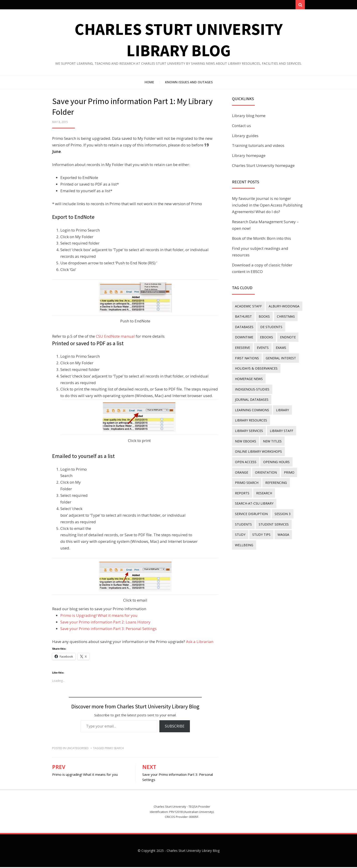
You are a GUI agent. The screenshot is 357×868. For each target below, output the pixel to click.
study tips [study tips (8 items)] (261, 526)
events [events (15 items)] (262, 347)
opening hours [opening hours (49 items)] (276, 456)
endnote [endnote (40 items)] (287, 337)
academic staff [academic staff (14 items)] (248, 307)
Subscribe (175, 727)
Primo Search (114, 749)
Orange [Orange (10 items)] (241, 466)
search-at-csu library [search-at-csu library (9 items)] (254, 496)
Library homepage (249, 156)
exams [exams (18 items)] (280, 347)
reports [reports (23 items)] (242, 486)
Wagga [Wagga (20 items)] (282, 526)
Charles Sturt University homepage (263, 166)
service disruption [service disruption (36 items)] (251, 506)
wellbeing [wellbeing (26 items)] (244, 536)
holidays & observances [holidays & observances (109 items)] (256, 367)
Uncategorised (78, 749)
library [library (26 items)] (282, 407)
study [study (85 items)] (240, 526)
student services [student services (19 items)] (273, 516)
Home (149, 83)
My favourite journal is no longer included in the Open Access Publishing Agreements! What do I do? (267, 206)
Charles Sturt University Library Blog (193, 851)
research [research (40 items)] (263, 486)
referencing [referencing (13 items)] (275, 476)
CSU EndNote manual (115, 337)
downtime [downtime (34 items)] (244, 337)
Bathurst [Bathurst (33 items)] (243, 317)
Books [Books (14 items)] (264, 317)
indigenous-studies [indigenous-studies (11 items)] (252, 387)
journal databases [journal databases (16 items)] (251, 397)
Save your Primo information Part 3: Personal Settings (108, 629)
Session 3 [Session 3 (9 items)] (282, 506)
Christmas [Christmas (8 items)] (284, 317)
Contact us (241, 126)
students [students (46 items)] (243, 516)
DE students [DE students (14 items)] (271, 327)
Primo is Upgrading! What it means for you (99, 616)
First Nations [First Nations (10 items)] (247, 357)
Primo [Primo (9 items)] (288, 466)
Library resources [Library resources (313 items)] (251, 417)
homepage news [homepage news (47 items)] (249, 377)
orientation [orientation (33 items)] (265, 466)
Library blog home (249, 116)
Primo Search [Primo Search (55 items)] (246, 476)
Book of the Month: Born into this (261, 239)
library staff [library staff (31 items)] (246, 426)
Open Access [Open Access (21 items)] (245, 456)
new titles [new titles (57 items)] (244, 436)
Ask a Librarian (200, 642)
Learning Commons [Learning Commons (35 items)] (252, 407)
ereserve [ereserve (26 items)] (242, 347)
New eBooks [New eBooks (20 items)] (275, 426)
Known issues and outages (189, 83)
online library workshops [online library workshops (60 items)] (258, 446)
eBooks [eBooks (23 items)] (266, 337)
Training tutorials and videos (258, 146)
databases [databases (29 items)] (244, 327)
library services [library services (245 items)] (287, 417)
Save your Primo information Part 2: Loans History (105, 623)
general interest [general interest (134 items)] (280, 357)
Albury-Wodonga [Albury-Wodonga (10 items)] (283, 307)
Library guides (245, 137)
